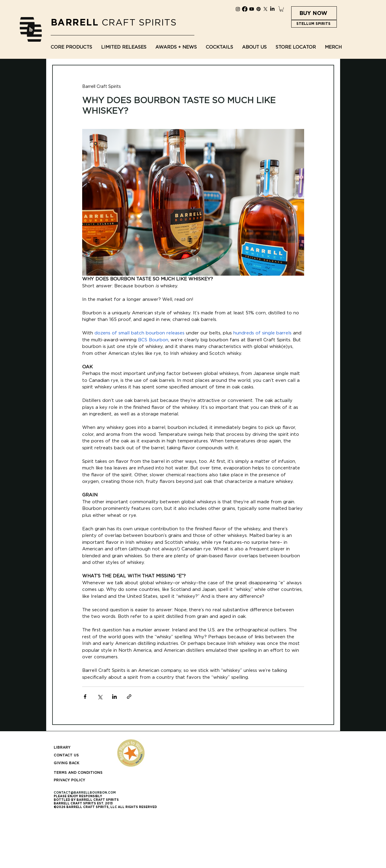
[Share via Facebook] (85, 697)
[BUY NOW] (314, 13)
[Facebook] (245, 9)
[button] (281, 9)
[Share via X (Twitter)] (100, 697)
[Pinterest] (259, 9)
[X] (265, 9)
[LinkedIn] (272, 9)
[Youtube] (252, 9)
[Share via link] (129, 697)
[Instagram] (238, 9)
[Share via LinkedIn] (114, 697)
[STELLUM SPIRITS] (314, 24)
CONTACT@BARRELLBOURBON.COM (85, 793)
